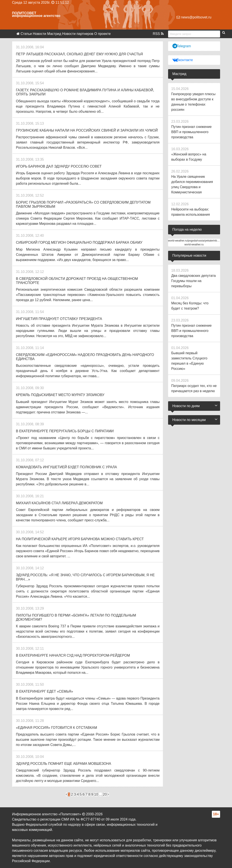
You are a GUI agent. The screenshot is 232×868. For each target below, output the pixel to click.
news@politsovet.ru (194, 17)
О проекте (102, 34)
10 (96, 794)
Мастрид (54, 34)
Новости (39, 34)
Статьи (26, 34)
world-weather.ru (194, 245)
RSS (158, 34)
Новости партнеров (78, 34)
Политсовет (24, 13)
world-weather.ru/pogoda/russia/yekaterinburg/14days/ (199, 241)
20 (105, 794)
